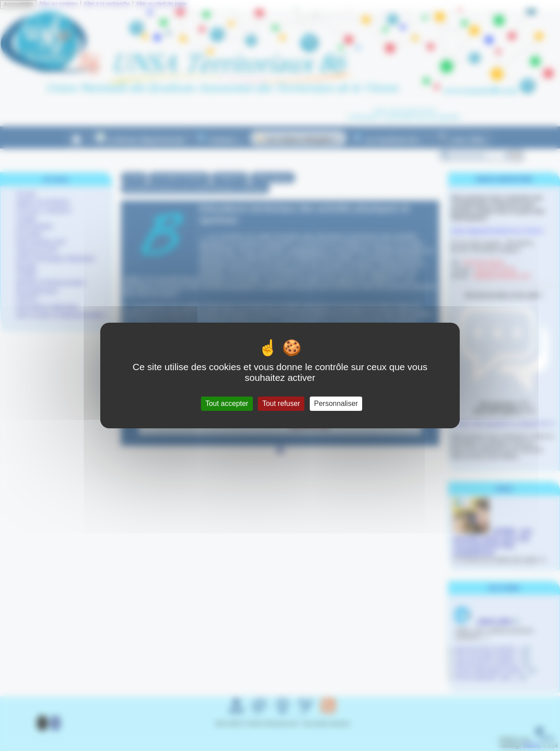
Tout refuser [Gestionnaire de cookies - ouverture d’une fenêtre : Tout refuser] (281, 403)
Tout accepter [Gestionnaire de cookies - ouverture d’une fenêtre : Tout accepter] (227, 403)
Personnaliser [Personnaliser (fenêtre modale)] (336, 403)
